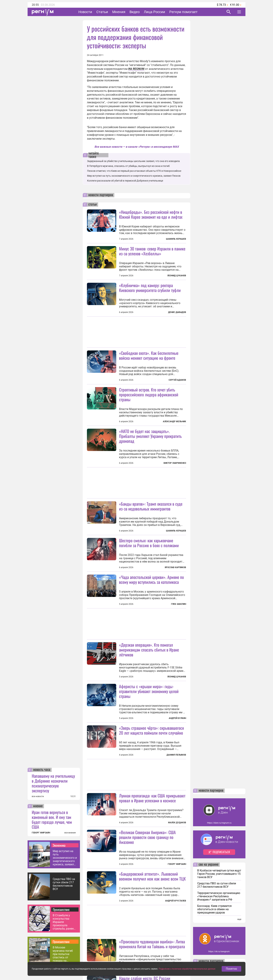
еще (239, 919)
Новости (85, 12)
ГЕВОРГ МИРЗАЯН (41, 833)
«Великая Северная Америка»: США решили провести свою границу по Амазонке (147, 837)
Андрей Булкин (177, 718)
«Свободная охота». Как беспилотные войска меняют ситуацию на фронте (149, 355)
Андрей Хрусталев (176, 901)
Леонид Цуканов (177, 276)
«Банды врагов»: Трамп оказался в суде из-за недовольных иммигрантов (151, 506)
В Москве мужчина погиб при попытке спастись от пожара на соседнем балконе (65, 954)
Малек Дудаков (177, 823)
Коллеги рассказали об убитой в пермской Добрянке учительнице (125, 181)
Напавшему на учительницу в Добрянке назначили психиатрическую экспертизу (53, 783)
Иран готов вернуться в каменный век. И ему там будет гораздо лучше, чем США (52, 819)
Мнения (119, 12)
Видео (135, 12)
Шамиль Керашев (176, 239)
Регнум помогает (183, 12)
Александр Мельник (174, 421)
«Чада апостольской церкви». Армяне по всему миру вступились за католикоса (151, 579)
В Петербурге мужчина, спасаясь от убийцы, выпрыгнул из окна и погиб (128, 166)
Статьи (102, 12)
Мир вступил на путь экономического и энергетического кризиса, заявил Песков (65, 858)
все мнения (70, 833)
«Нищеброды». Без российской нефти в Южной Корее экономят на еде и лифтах (151, 214)
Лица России (154, 12)
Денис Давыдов (177, 312)
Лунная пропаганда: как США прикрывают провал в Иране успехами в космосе (152, 798)
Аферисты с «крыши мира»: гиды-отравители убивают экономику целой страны (149, 691)
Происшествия (61, 909)
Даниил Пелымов (176, 755)
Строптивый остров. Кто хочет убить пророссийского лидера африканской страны (149, 394)
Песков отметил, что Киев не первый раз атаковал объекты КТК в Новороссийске (134, 171)
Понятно (231, 969)
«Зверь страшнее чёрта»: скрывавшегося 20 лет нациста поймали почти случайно (151, 730)
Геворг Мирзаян (177, 864)
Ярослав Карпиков (175, 567)
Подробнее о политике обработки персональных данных (187, 969)
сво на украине (209, 865)
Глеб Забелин (179, 604)
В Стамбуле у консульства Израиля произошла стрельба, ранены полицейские (64, 922)
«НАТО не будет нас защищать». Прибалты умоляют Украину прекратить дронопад (150, 436)
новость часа (42, 770)
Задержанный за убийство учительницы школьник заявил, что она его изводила (133, 161)
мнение (38, 806)
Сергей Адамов (177, 380)
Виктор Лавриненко (175, 463)
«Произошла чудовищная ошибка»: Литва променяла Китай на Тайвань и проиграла (152, 944)
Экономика (59, 845)
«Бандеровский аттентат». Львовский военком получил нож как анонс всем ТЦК (152, 876)
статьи (93, 205)
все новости (38, 796)
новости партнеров (101, 195)
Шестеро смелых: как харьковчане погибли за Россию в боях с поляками (149, 543)
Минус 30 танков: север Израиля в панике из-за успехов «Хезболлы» (152, 251)
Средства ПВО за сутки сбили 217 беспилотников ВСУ (64, 884)
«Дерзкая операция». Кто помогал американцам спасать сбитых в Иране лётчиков (149, 650)
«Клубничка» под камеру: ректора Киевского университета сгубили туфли (150, 288)
